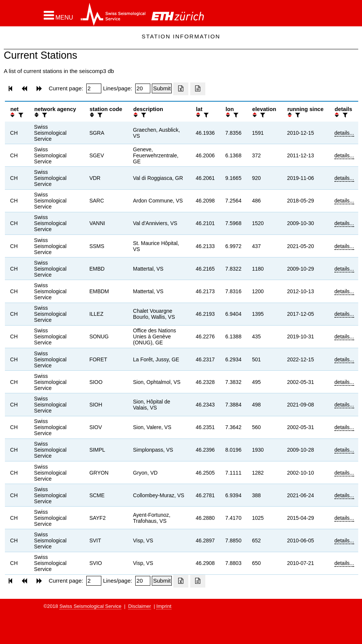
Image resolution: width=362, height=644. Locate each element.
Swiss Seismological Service (91, 606)
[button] (59, 15)
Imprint (164, 606)
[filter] (20, 115)
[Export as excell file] (181, 89)
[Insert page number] (94, 88)
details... (344, 133)
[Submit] (162, 88)
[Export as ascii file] (198, 89)
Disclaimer (140, 606)
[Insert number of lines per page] (143, 88)
